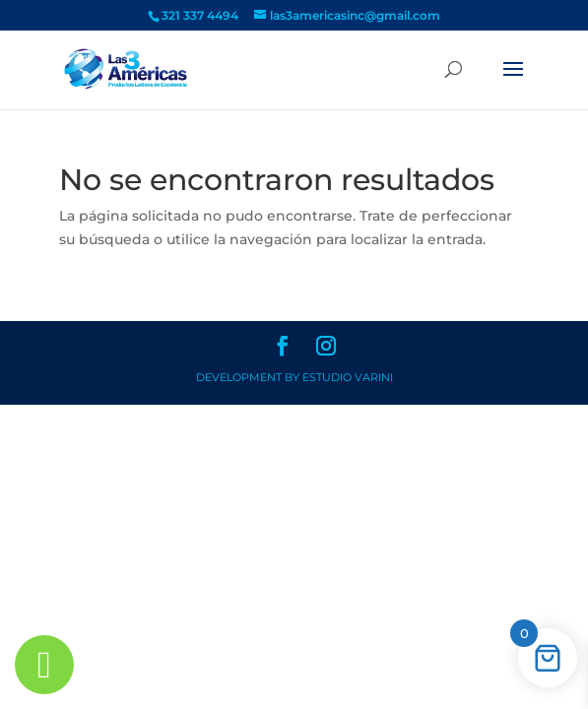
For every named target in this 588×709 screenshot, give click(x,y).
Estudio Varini (348, 377)
